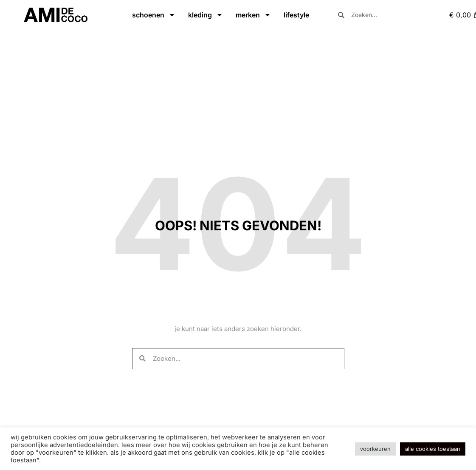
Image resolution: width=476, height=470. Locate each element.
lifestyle (296, 15)
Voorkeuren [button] (375, 449)
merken (253, 15)
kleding (206, 15)
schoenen (154, 15)
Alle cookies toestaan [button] (433, 449)
